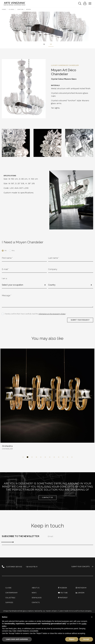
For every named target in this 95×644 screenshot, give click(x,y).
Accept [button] (86, 639)
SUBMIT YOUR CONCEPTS (82, 568)
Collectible (11, 600)
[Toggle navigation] (80, 4)
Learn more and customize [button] (17, 639)
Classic (9, 590)
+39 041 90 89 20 (32, 568)
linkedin (80, 595)
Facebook (63, 590)
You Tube (63, 595)
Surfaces (10, 605)
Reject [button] (72, 639)
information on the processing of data (52, 315)
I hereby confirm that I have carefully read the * (36, 315)
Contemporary (12, 595)
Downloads (37, 600)
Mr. (6, 251)
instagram (81, 590)
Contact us (47, 499)
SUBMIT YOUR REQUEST (80, 321)
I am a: (5, 279)
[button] (23, 459)
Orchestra (8, 447)
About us (36, 590)
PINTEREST (63, 600)
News (34, 595)
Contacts (36, 605)
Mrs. (13, 251)
